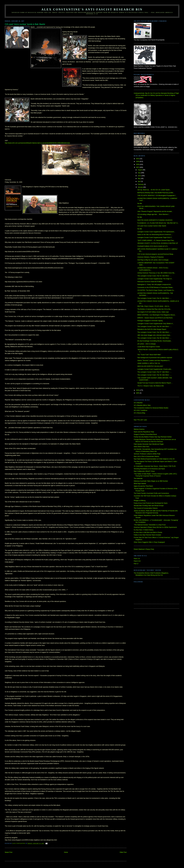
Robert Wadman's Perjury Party (144, 549)
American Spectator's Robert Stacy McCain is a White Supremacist (155, 527)
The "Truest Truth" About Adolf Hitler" (149, 355)
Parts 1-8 (137, 559)
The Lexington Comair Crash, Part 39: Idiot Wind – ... (154, 332)
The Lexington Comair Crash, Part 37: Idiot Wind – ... (154, 372)
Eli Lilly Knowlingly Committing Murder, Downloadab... (155, 341)
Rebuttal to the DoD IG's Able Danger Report (152, 329)
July (139, 173)
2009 (138, 161)
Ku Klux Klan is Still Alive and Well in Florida (148, 532)
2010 (138, 159)
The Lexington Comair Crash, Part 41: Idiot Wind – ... (154, 298)
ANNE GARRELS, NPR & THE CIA (149, 363)
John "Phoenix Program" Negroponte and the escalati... (155, 211)
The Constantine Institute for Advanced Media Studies (151, 408)
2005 (138, 393)
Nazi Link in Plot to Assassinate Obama (146, 456)
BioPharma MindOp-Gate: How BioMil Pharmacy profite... (156, 193)
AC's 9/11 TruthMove (141, 410)
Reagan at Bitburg (140, 501)
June (140, 176)
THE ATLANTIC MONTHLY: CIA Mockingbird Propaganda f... (157, 196)
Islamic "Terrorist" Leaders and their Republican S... (154, 361)
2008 (138, 164)
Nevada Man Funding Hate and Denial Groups (149, 506)
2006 (138, 390)
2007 (138, 167)
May (139, 179)
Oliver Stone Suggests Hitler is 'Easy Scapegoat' (149, 542)
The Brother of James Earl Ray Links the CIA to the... (154, 309)
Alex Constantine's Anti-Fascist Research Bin (92, 9)
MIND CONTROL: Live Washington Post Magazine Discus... (157, 315)
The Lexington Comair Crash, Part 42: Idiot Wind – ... (154, 276)
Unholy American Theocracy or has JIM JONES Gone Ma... (156, 273)
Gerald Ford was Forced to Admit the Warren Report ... (155, 383)
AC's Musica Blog (139, 413)
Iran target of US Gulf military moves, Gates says (153, 312)
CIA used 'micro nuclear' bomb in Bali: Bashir (152, 226)
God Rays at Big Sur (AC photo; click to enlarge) (153, 260)
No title (140, 203)
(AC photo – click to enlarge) (147, 344)
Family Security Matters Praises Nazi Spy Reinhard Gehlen (153, 437)
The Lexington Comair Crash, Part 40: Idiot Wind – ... (154, 327)
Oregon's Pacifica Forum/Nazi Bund (145, 434)
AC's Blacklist (138, 403)
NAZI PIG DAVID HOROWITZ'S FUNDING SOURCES (155, 220)
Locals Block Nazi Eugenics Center (149, 347)
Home (66, 852)
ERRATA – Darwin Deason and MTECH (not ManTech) (155, 318)
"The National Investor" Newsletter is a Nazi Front (150, 525)
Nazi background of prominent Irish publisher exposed (155, 358)
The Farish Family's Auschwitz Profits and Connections (151, 493)
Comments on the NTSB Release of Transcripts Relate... (156, 287)
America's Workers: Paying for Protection (151, 257)
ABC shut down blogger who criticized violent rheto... (154, 335)
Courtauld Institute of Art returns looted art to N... (153, 246)
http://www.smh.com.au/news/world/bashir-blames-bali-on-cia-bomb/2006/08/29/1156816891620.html (37, 143)
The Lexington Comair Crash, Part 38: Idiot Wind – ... (154, 338)
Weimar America (139, 429)
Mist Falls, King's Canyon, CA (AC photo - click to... (154, 306)
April (139, 181)
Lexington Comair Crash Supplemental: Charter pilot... (155, 369)
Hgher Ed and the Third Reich (143, 486)
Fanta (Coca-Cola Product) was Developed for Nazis (151, 503)
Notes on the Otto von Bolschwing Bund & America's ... (155, 235)
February (141, 184)
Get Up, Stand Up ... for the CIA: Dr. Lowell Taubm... (154, 190)
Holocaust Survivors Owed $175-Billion (150, 282)
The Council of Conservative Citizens (146, 508)
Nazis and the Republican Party (144, 432)
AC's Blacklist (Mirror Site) (142, 405)
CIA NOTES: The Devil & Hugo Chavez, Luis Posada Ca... (156, 290)
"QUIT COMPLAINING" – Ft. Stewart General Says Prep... (156, 240)
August (140, 170)
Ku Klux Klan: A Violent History (144, 530)
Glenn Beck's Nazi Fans (141, 447)
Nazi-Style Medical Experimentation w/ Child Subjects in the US (154, 459)
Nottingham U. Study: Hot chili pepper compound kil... (155, 285)
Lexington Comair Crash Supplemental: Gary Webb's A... (156, 324)
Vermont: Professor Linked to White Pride (147, 454)
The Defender (138, 479)
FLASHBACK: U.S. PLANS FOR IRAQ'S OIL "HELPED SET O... (158, 223)
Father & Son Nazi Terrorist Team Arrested (147, 535)
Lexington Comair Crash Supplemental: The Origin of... (155, 279)
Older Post (123, 852)
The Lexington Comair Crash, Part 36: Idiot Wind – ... (154, 375)
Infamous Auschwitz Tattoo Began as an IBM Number (151, 481)
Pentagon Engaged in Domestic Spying (150, 321)
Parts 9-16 (137, 561)
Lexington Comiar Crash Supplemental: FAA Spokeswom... (156, 232)
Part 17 (136, 564)
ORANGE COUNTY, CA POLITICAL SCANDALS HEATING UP (158, 243)
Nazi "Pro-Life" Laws (140, 420)
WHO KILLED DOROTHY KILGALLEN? (150, 366)
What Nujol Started (140, 484)
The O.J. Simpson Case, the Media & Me (151, 386)
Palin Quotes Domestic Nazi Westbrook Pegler (149, 444)
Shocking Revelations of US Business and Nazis (149, 469)
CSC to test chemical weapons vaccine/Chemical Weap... (156, 254)
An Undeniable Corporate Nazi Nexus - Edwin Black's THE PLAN (155, 466)
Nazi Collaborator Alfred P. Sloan (144, 471)
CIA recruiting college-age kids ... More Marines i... (154, 214)
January (141, 187)
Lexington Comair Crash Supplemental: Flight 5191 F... (155, 237)
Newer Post (9, 852)
